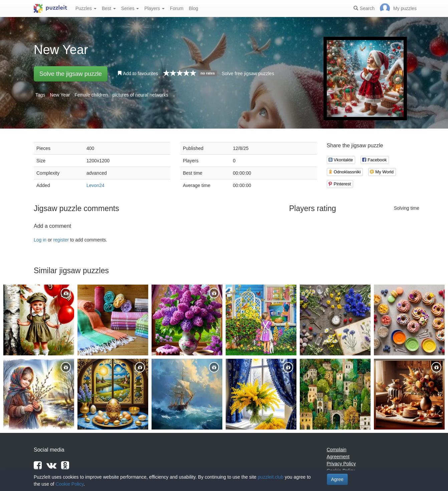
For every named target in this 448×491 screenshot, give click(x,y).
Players (154, 8)
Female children (91, 95)
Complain (337, 450)
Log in (40, 240)
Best (109, 8)
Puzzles (86, 8)
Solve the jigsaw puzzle (71, 74)
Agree (337, 479)
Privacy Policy (341, 464)
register (61, 240)
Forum (177, 8)
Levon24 (95, 185)
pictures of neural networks (140, 95)
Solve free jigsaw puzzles (248, 73)
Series (130, 8)
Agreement (338, 457)
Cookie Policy (69, 484)
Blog (193, 8)
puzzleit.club (271, 477)
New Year (60, 95)
